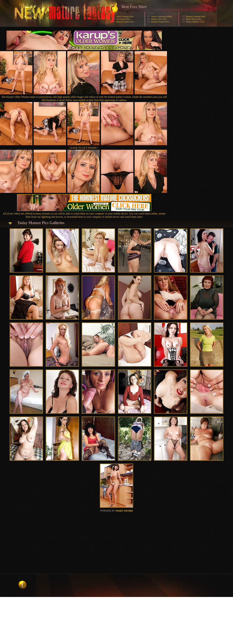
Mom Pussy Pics (194, 19)
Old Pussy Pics (123, 19)
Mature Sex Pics (159, 19)
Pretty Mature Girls (195, 22)
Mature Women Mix (196, 16)
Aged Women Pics (125, 16)
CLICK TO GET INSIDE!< (84, 148)
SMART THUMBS (124, 511)
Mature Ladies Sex (125, 22)
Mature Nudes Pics (160, 22)
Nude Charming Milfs (161, 16)
